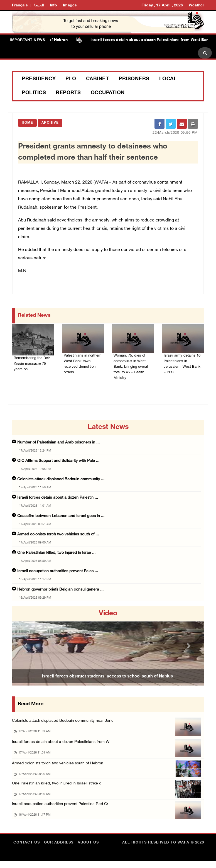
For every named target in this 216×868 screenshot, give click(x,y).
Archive (50, 123)
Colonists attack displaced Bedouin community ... (61, 480)
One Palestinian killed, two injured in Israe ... (56, 554)
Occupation (108, 93)
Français (20, 5)
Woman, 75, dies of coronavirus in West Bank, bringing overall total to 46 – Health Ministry (133, 364)
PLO (71, 79)
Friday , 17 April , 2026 (162, 5)
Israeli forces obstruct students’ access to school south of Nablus (107, 677)
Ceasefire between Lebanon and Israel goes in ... (61, 517)
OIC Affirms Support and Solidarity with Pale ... (58, 462)
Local (168, 79)
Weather (196, 5)
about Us (88, 850)
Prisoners (134, 79)
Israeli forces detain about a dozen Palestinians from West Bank (153, 40)
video (108, 615)
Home (27, 123)
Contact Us (27, 850)
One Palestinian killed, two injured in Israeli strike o (58, 788)
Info (53, 5)
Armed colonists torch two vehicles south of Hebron (61, 767)
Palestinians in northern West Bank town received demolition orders (82, 361)
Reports (68, 93)
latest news (108, 428)
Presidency (39, 79)
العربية (39, 5)
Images (70, 5)
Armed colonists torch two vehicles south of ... (58, 535)
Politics (34, 93)
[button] (26, 647)
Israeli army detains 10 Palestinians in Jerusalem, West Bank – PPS (183, 361)
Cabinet (98, 79)
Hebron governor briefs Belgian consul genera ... (60, 590)
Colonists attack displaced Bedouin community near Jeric (66, 722)
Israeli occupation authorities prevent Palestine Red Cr (62, 810)
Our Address (59, 850)
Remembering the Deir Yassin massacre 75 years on (32, 364)
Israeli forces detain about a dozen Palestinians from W (63, 744)
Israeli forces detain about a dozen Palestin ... (58, 498)
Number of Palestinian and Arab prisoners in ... (58, 443)
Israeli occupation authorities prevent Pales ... (58, 572)
